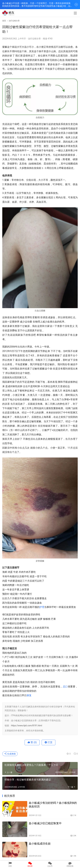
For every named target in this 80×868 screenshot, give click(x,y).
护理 (42, 607)
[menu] (75, 13)
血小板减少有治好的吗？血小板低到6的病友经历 (53, 805)
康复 (29, 695)
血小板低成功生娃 (40, 844)
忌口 (65, 687)
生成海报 (10, 754)
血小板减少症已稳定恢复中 (45, 823)
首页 (4, 21)
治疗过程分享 (34, 39)
